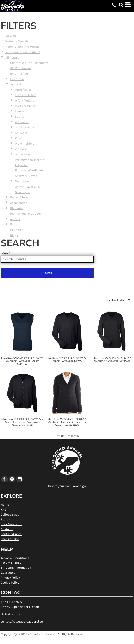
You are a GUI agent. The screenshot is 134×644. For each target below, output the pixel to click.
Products (7, 529)
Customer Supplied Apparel (30, 63)
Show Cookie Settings (67, 640)
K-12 (4, 510)
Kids (18, 138)
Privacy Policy (10, 578)
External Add (19, 74)
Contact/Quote (11, 534)
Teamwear (22, 181)
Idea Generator (11, 524)
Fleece (19, 111)
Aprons (15, 219)
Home (5, 505)
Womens (21, 149)
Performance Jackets (30, 160)
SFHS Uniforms (21, 68)
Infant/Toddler (25, 100)
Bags (14, 224)
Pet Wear (16, 230)
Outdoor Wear (25, 127)
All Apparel (13, 58)
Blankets (16, 208)
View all (11, 36)
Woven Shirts (24, 143)
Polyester (21, 165)
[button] (121, 5)
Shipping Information (16, 568)
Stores (5, 519)
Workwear (22, 122)
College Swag (10, 514)
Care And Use (10, 539)
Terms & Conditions (15, 558)
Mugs (14, 235)
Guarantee (8, 573)
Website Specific (17, 41)
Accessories (19, 203)
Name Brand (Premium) (22, 47)
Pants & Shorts (26, 106)
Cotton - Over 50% (27, 187)
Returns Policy (11, 563)
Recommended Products (23, 52)
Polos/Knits (23, 90)
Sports (20, 117)
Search (6, 253)
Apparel (16, 84)
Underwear (22, 154)
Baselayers (23, 192)
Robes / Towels (21, 197)
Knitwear (21, 133)
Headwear (17, 79)
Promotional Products (26, 214)
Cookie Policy (10, 582)
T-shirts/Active (26, 95)
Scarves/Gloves (26, 176)
